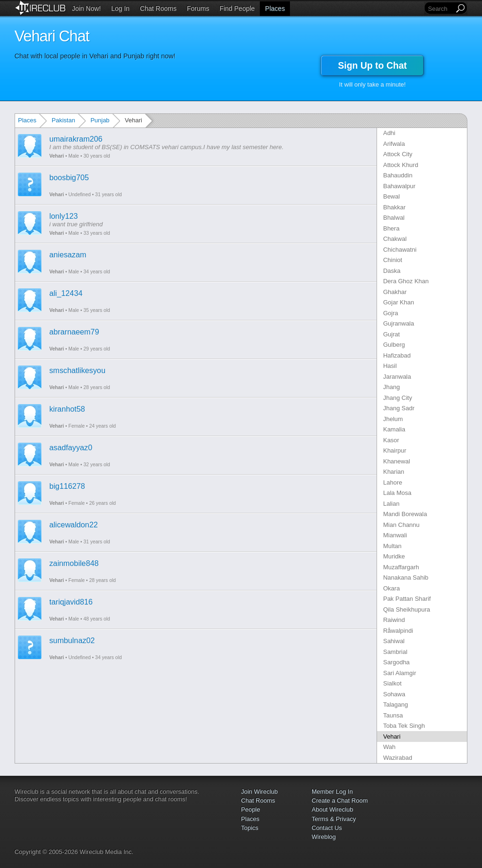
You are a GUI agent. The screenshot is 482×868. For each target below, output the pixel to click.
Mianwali (395, 535)
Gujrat (391, 334)
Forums (198, 8)
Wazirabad (398, 758)
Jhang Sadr (399, 408)
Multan (392, 546)
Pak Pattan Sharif (407, 599)
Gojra (391, 313)
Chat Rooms (158, 8)
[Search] (440, 9)
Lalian (391, 504)
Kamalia (394, 429)
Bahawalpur (399, 186)
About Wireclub (332, 809)
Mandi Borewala (405, 514)
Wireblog (324, 837)
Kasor (391, 440)
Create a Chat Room (340, 800)
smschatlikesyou (77, 370)
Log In (120, 8)
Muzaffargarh (401, 567)
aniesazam (68, 255)
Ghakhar (395, 292)
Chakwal (395, 239)
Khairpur (395, 450)
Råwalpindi (398, 631)
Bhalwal (394, 218)
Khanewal (397, 461)
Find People (237, 8)
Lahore (393, 482)
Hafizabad (397, 355)
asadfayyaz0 (71, 447)
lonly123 (64, 216)
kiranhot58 (67, 409)
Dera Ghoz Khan (406, 281)
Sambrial (395, 652)
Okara (391, 588)
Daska (392, 271)
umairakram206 (76, 139)
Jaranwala (397, 377)
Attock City (398, 154)
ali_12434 (66, 293)
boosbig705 (69, 177)
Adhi (389, 133)
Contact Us (327, 828)
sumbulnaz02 (72, 640)
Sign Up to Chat (372, 65)
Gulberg (394, 345)
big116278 (67, 486)
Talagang (396, 705)
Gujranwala (399, 323)
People (250, 809)
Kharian (394, 472)
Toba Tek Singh (404, 726)
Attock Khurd (401, 165)
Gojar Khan (399, 302)
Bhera (391, 228)
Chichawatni (400, 250)
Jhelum (393, 419)
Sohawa (394, 694)
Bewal (391, 196)
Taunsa (393, 715)
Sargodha (396, 662)
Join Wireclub (259, 792)
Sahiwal (394, 641)
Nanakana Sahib (406, 577)
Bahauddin (398, 175)
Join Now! (86, 8)
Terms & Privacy (334, 819)
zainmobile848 (74, 563)
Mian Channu (401, 525)
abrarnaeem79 (74, 332)
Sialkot (392, 683)
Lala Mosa (397, 493)
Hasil (390, 366)
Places (275, 8)
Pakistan (64, 120)
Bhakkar (394, 207)
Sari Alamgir (400, 673)
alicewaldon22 (74, 525)
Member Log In (332, 792)
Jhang (391, 387)
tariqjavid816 (71, 602)
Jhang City (398, 398)
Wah (389, 747)
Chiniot (393, 260)
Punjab (100, 120)
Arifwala (394, 144)
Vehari (57, 156)
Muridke (394, 556)
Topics (250, 828)
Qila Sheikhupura (407, 609)
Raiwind (394, 620)
